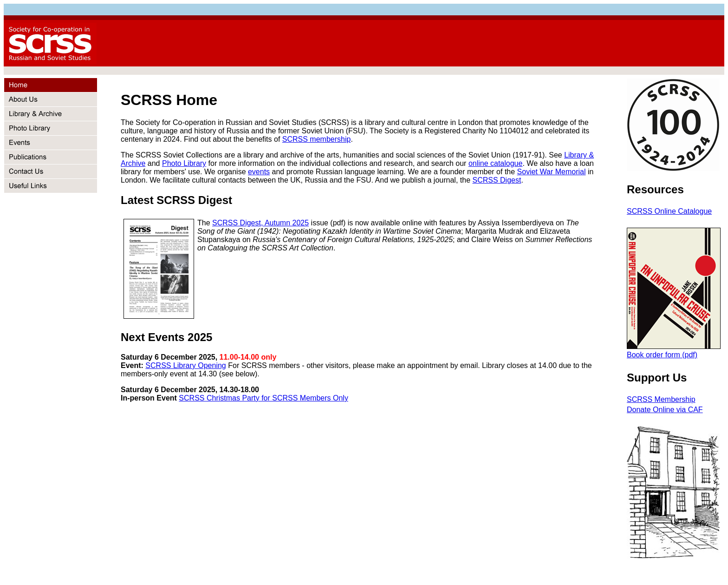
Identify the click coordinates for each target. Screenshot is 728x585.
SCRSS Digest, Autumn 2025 (260, 223)
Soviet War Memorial (552, 172)
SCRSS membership (317, 139)
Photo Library (184, 163)
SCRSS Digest (497, 180)
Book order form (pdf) (662, 355)
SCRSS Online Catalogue (669, 211)
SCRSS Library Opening (185, 365)
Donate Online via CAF (665, 410)
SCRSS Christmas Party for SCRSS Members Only (263, 398)
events (259, 172)
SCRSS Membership (661, 399)
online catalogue (496, 163)
